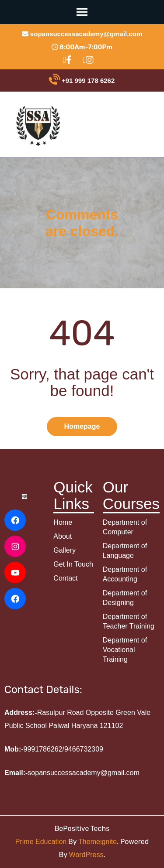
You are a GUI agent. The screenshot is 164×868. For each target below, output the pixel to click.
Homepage (82, 426)
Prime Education (41, 842)
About (63, 536)
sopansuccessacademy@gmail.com (82, 34)
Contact (65, 578)
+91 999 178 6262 (82, 80)
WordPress (86, 855)
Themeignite (98, 842)
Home (63, 522)
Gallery (65, 550)
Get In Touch (73, 564)
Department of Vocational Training (125, 650)
